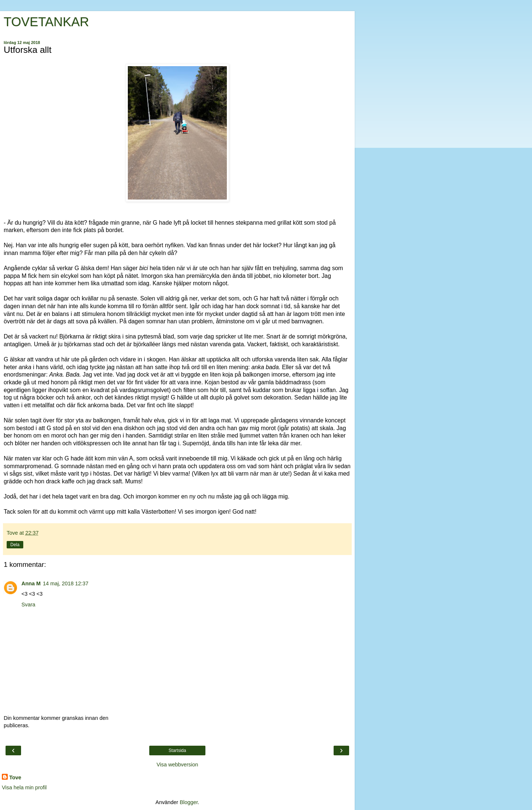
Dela (15, 545)
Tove (15, 777)
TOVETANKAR (46, 22)
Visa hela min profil (24, 787)
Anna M (31, 583)
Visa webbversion (178, 765)
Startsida (177, 751)
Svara (28, 605)
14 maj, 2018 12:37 (66, 583)
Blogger (189, 802)
